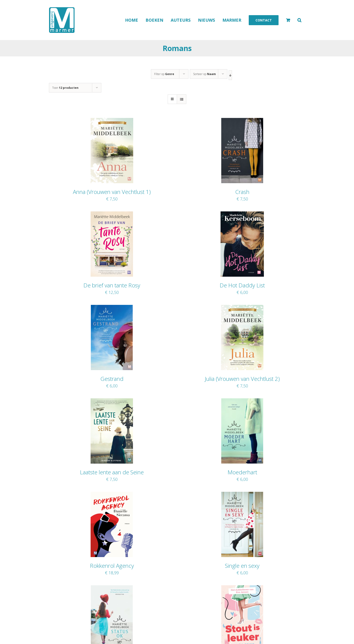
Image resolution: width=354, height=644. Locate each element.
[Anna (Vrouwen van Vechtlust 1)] (112, 121)
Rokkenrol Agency (112, 566)
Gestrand (112, 379)
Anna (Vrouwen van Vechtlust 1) (112, 192)
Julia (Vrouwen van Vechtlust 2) (242, 379)
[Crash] (242, 121)
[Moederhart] (242, 401)
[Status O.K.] (112, 588)
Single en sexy (242, 566)
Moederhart (242, 472)
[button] (299, 20)
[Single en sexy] (242, 495)
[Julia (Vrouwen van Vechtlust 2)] (242, 308)
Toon (65, 88)
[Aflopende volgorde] (230, 75)
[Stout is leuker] (242, 588)
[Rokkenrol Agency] (112, 495)
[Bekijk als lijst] (182, 99)
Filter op (164, 74)
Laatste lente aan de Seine (112, 472)
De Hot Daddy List (242, 285)
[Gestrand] (112, 308)
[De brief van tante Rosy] (112, 214)
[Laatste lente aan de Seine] (112, 401)
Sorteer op (204, 74)
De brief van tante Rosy (112, 285)
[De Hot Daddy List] (242, 214)
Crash (242, 192)
